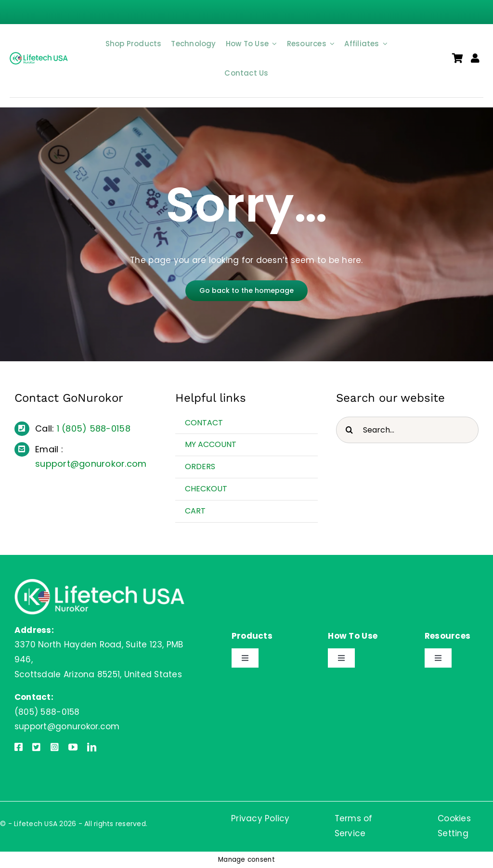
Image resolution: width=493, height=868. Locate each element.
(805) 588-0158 (96, 428)
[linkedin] (92, 747)
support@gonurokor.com (91, 464)
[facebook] (19, 747)
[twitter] (36, 747)
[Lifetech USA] (39, 56)
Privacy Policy (260, 818)
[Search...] (407, 430)
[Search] (349, 430)
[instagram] (55, 747)
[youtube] (73, 747)
